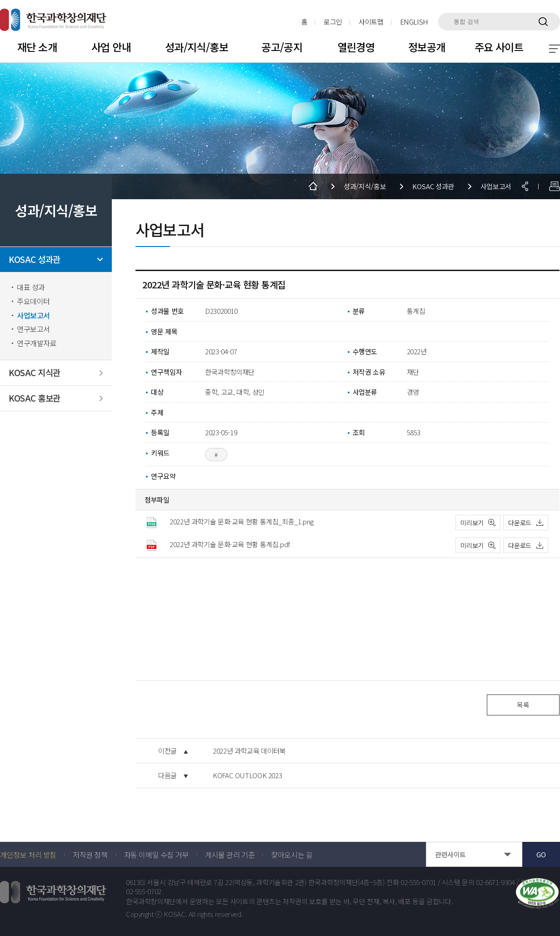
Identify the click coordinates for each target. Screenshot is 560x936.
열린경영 (356, 47)
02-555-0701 (418, 882)
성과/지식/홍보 (197, 47)
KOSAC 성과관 (35, 259)
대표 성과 (31, 287)
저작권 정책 (90, 855)
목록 (523, 705)
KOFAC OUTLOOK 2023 (247, 775)
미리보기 (472, 523)
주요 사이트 (499, 47)
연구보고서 (33, 329)
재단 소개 (37, 47)
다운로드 (520, 523)
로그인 (333, 22)
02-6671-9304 (495, 882)
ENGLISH (414, 22)
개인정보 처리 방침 (28, 855)
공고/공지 (282, 47)
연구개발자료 (37, 343)
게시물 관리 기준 (230, 855)
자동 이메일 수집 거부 (156, 855)
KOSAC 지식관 (35, 373)
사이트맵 (371, 22)
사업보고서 (33, 315)
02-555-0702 (144, 891)
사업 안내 (111, 47)
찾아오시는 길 (292, 855)
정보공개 (427, 47)
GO (541, 854)
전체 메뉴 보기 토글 (555, 49)
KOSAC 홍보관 (35, 398)
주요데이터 (33, 301)
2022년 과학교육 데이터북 (249, 751)
